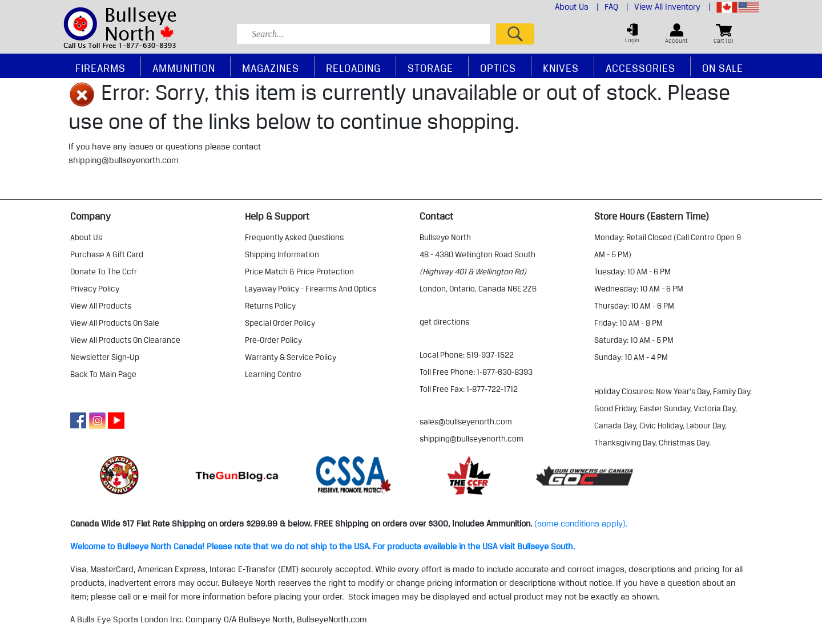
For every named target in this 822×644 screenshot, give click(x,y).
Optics (498, 68)
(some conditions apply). (581, 524)
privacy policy (95, 289)
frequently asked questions (294, 237)
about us (86, 237)
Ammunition (184, 68)
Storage (430, 68)
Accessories (640, 68)
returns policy (270, 306)
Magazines (271, 68)
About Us (577, 7)
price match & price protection (299, 272)
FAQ (616, 7)
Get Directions (444, 322)
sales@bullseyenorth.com (466, 422)
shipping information (282, 254)
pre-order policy (273, 340)
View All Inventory (672, 7)
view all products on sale (115, 323)
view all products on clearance (125, 340)
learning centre (273, 374)
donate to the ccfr (104, 272)
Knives (561, 68)
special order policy (280, 323)
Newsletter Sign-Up (105, 357)
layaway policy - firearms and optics (311, 289)
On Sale (723, 68)
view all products (101, 306)
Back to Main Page (103, 374)
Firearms (100, 68)
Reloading (353, 68)
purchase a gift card (107, 254)
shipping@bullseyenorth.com (124, 160)
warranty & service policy (291, 357)
